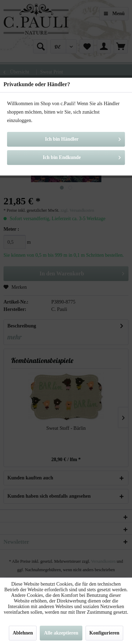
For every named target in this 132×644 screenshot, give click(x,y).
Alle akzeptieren (61, 633)
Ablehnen (23, 633)
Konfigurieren (104, 633)
